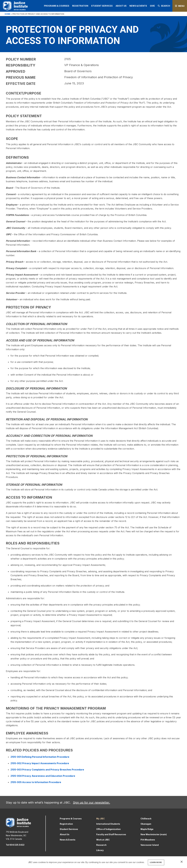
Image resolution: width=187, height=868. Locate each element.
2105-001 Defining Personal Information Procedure (40, 757)
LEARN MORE (156, 862)
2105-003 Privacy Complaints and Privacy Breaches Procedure (47, 770)
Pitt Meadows (148, 840)
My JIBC (101, 819)
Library (100, 850)
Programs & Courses (57, 6)
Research (101, 845)
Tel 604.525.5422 (15, 845)
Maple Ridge (147, 829)
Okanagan (146, 824)
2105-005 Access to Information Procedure (36, 782)
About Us (121, 6)
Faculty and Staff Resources (111, 834)
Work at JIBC (103, 840)
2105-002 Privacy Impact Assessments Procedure (40, 763)
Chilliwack (146, 819)
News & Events (138, 6)
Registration (80, 6)
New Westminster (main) (154, 834)
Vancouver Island (150, 845)
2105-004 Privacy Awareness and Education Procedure (43, 776)
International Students (108, 824)
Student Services (102, 6)
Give (152, 6)
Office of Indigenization (108, 829)
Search (164, 6)
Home (8, 14)
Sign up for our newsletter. (91, 803)
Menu (181, 6)
